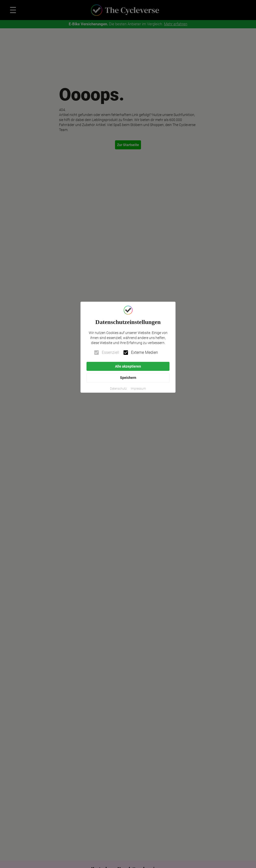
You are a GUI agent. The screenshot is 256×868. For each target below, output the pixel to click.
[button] (118, 389)
